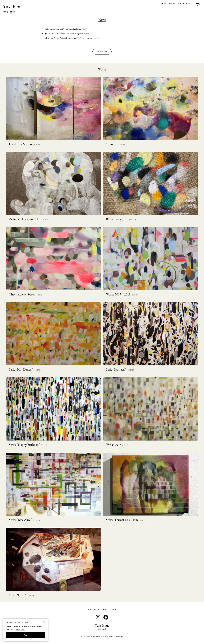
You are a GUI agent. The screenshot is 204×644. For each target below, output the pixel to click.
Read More (102, 52)
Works (172, 4)
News (164, 4)
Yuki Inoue (13, 9)
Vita (179, 4)
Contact (188, 4)
